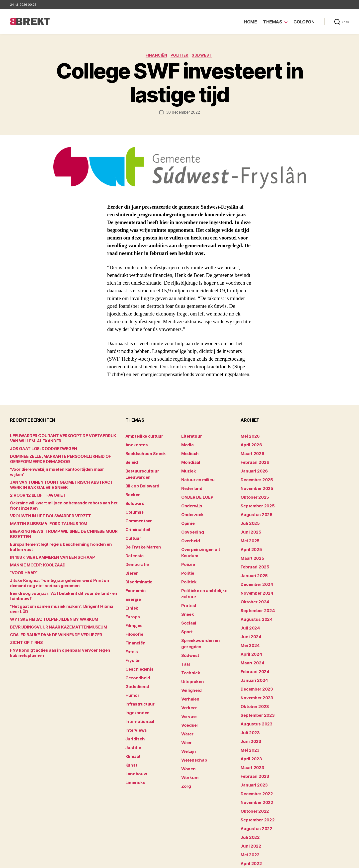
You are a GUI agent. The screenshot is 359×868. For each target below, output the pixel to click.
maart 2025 (251, 545)
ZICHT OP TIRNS (24, 628)
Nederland (190, 483)
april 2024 (249, 630)
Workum (188, 722)
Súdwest (205, 56)
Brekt (28, 862)
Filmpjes (133, 599)
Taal (185, 622)
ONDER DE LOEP (195, 491)
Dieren (131, 552)
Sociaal (188, 591)
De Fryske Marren (141, 529)
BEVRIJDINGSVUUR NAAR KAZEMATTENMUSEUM (52, 612)
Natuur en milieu (195, 475)
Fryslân (132, 630)
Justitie (132, 707)
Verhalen (189, 653)
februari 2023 (253, 738)
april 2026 (249, 444)
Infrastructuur (138, 668)
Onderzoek (191, 506)
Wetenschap (192, 707)
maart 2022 (251, 823)
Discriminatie (137, 560)
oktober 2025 (252, 491)
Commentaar (137, 506)
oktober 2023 (252, 676)
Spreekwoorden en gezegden (206, 606)
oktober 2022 (252, 769)
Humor (131, 661)
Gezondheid (136, 645)
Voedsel (188, 676)
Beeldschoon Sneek (143, 452)
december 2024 (255, 568)
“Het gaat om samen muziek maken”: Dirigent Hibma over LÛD (62, 597)
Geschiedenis (137, 637)
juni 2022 (249, 800)
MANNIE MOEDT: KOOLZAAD (34, 555)
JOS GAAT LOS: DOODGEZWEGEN (39, 449)
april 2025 (249, 537)
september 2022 (255, 776)
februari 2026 (253, 460)
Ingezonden (135, 676)
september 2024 (255, 591)
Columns (133, 498)
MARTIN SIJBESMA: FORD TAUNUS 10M (43, 519)
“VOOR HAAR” (22, 563)
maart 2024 (251, 637)
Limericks (134, 738)
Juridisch (134, 699)
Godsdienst (135, 653)
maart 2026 (251, 452)
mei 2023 (249, 715)
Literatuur (190, 436)
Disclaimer (300, 862)
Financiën (155, 56)
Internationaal (138, 684)
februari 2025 (253, 552)
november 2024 (255, 576)
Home (250, 22)
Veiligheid (190, 645)
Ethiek (131, 583)
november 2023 (254, 668)
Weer (186, 691)
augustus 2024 (254, 599)
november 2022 (254, 761)
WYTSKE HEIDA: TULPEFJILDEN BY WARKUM (48, 604)
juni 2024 (249, 614)
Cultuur (132, 521)
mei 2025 (249, 529)
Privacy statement (333, 862)
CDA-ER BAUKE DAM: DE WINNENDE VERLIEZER (50, 620)
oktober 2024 (253, 583)
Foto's (131, 622)
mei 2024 (249, 622)
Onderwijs (190, 498)
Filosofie (133, 606)
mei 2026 (249, 436)
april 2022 (249, 815)
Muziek (187, 467)
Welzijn (187, 699)
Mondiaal (189, 460)
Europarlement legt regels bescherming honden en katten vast (63, 540)
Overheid (189, 529)
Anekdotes (135, 444)
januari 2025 (252, 560)
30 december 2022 (183, 113)
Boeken (132, 483)
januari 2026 (252, 467)
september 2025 (255, 498)
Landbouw (134, 730)
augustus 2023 (254, 691)
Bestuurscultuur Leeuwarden (151, 467)
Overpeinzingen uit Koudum (205, 537)
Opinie (187, 514)
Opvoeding (191, 521)
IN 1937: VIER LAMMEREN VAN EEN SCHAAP (46, 548)
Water (187, 684)
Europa (132, 591)
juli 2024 (249, 606)
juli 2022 (248, 792)
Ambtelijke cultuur (141, 436)
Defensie (133, 537)
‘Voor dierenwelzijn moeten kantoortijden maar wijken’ (56, 470)
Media (187, 444)
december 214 (253, 838)
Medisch (189, 452)
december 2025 (255, 475)
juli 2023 (248, 699)
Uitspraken (191, 637)
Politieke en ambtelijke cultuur (207, 568)
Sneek (187, 583)
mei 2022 (249, 807)
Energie (132, 576)
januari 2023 (252, 746)
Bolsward (134, 491)
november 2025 (254, 483)
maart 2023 (251, 730)
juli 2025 (248, 514)
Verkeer (188, 661)
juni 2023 (249, 707)
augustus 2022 (254, 784)
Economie (134, 568)
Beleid (131, 460)
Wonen (187, 715)
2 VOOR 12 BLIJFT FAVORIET (33, 491)
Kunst (131, 722)
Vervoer (188, 668)
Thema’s (273, 22)
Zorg (185, 730)
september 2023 (255, 684)
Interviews (135, 691)
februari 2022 (253, 830)
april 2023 (249, 722)
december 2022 (255, 753)
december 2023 (255, 661)
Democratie (136, 545)
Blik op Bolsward (140, 475)
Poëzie (187, 545)
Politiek (180, 56)
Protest (188, 576)
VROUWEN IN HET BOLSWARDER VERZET (45, 512)
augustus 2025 (254, 506)
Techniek (189, 630)
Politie (187, 552)
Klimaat (132, 715)
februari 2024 (253, 645)
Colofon (304, 22)
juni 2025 (249, 521)
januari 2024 (252, 653)
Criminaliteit (136, 514)
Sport (186, 599)
